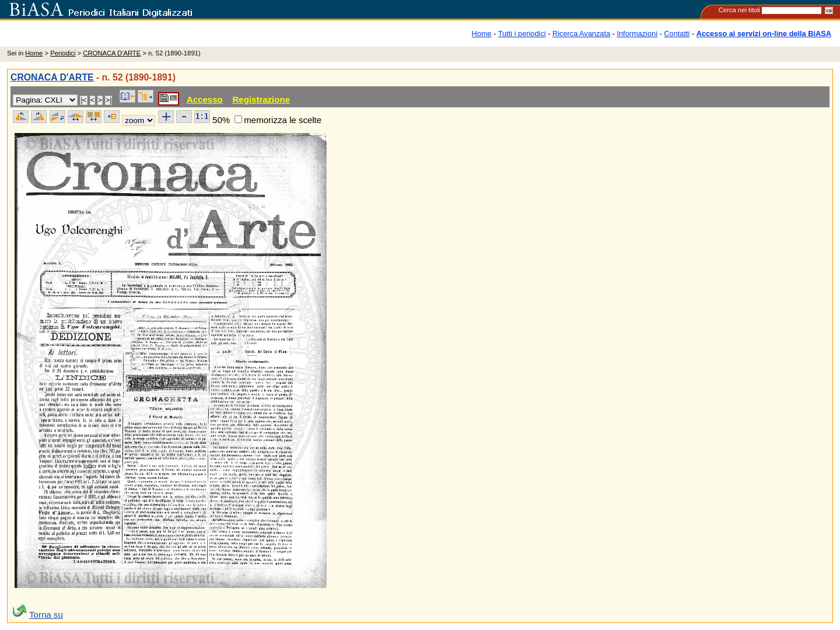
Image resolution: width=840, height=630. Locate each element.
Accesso (205, 99)
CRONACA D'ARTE (112, 53)
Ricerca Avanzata (581, 34)
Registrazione (261, 99)
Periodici (63, 53)
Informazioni (637, 34)
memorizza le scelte (283, 120)
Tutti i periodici (522, 34)
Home (482, 34)
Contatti (677, 34)
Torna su (46, 615)
